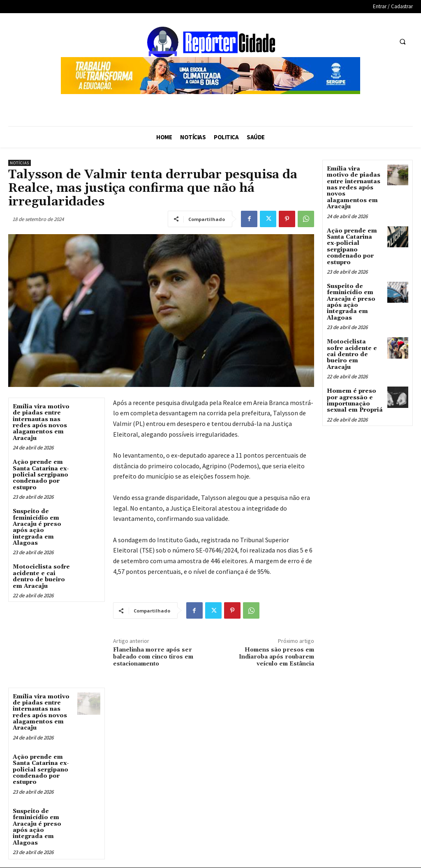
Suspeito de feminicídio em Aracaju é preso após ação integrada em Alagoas (37, 527)
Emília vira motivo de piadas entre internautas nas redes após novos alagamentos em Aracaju (41, 422)
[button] (402, 41)
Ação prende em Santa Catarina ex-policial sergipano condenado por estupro (41, 475)
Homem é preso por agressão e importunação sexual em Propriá (355, 401)
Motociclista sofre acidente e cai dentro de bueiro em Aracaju (41, 576)
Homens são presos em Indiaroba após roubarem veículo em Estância (276, 657)
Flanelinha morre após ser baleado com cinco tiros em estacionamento (153, 657)
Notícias (20, 163)
